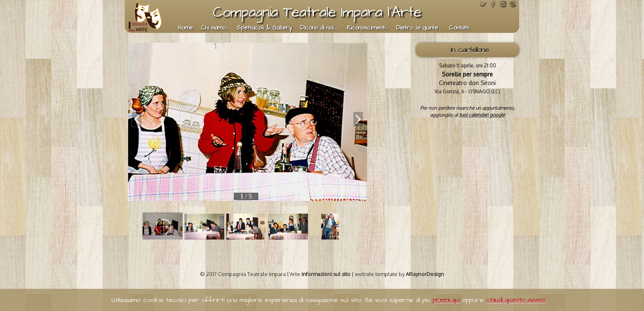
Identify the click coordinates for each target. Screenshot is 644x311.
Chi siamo (213, 28)
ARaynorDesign (425, 274)
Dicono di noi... (318, 28)
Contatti (459, 28)
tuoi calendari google (482, 115)
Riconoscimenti (366, 28)
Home (186, 28)
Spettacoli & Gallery (264, 28)
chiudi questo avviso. (516, 300)
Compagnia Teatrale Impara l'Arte (317, 12)
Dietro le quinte (417, 28)
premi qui (446, 300)
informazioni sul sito (326, 274)
